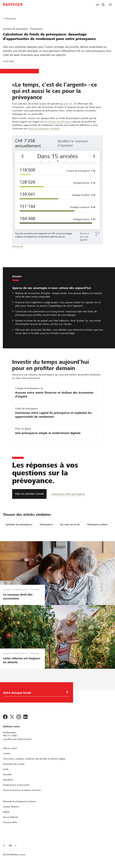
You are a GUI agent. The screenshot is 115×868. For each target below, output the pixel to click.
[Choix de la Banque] (33, 694)
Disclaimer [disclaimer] (18, 246)
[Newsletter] (8, 780)
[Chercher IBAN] (10, 822)
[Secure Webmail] (10, 817)
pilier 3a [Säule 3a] (68, 104)
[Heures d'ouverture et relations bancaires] (22, 790)
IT (16, 846)
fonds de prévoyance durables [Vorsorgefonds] (44, 129)
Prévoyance (46, 524)
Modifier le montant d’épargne (73, 143)
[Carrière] (7, 753)
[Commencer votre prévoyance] (68, 494)
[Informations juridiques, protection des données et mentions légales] (34, 759)
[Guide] (6, 769)
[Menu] (110, 4)
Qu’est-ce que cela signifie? (85, 237)
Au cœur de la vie (70, 524)
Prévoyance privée (98, 524)
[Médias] (6, 812)
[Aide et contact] (10, 748)
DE (4, 846)
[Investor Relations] (11, 807)
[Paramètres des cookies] (14, 764)
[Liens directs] (97, 4)
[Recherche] (103, 4)
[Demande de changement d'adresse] (20, 801)
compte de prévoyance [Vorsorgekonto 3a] (60, 122)
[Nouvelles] (7, 774)
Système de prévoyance (19, 524)
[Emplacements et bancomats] (16, 785)
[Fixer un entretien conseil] (29, 494)
